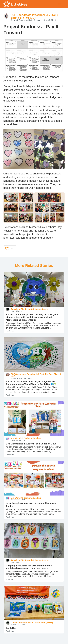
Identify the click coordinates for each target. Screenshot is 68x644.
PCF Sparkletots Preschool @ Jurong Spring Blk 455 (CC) (34, 16)
